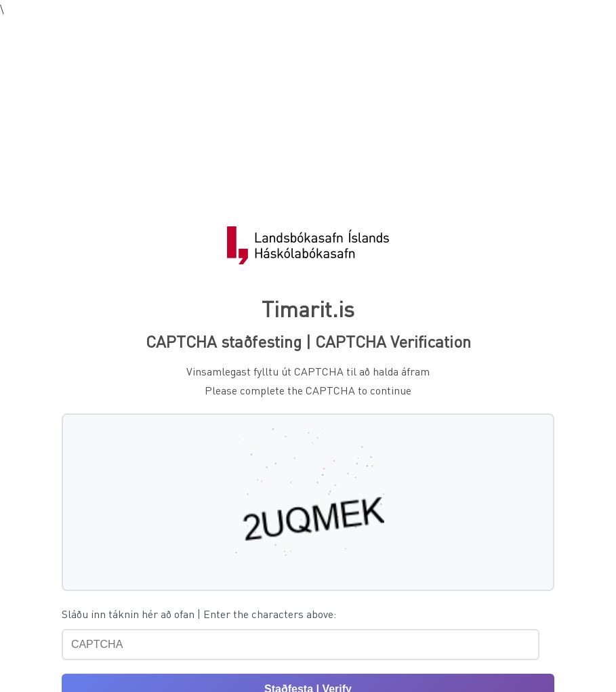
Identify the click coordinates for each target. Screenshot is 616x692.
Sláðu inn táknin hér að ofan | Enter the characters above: (199, 614)
